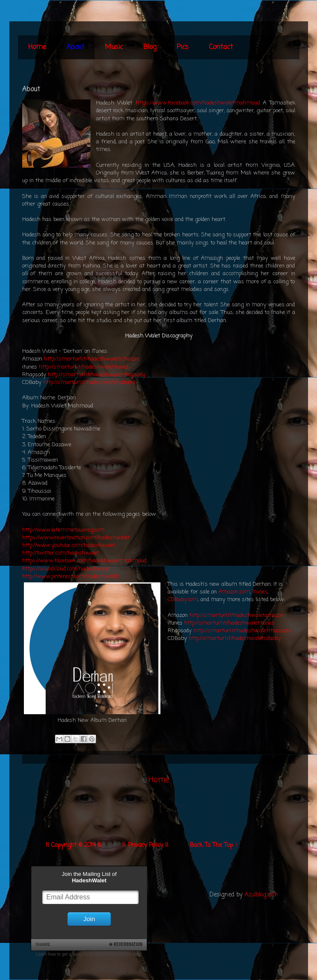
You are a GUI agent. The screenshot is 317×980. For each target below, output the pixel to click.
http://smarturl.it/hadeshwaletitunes (84, 367)
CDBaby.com (183, 600)
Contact (221, 47)
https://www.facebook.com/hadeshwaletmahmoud (198, 103)
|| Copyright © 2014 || (73, 845)
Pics (183, 47)
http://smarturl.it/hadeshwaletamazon (91, 359)
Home (37, 47)
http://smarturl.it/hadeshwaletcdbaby (89, 382)
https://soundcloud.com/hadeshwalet (66, 569)
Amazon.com (234, 592)
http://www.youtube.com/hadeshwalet (69, 545)
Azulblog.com (261, 895)
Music (114, 47)
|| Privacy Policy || (145, 845)
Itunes (260, 592)
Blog (150, 47)
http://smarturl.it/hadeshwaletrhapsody (97, 375)
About (76, 47)
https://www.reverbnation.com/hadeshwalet (76, 538)
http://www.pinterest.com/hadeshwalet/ (71, 577)
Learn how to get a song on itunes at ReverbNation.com (89, 954)
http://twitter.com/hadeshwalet (61, 553)
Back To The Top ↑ (214, 845)
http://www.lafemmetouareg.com (63, 530)
